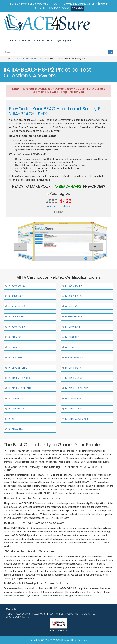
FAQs (50, 40)
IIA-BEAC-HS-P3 (16, 296)
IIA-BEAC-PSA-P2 (17, 317)
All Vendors (25, 40)
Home (13, 40)
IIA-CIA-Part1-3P (74, 368)
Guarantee (39, 40)
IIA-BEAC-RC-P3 (16, 327)
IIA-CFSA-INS (15, 337)
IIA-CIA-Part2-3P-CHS (19, 388)
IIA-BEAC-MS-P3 (16, 306)
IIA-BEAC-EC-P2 (16, 286)
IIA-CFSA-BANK (73, 327)
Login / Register (63, 40)
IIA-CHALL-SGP (16, 358)
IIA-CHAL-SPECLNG (18, 368)
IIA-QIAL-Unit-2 (73, 398)
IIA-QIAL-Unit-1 (16, 398)
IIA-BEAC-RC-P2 (74, 317)
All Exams (40, 614)
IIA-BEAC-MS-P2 (74, 296)
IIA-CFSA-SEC (72, 337)
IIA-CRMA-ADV (16, 429)
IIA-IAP (11, 419)
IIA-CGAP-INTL (15, 347)
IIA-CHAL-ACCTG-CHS (77, 419)
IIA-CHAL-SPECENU (75, 358)
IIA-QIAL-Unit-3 (16, 409)
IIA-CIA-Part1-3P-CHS (19, 378)
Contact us (56, 614)
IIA (16, 58)
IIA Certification (29, 58)
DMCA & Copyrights (17, 617)
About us (73, 614)
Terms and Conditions (59, 206)
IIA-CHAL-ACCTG (74, 409)
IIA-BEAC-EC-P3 (73, 286)
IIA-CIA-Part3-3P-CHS (77, 388)
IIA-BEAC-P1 (71, 306)
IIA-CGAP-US (72, 347)
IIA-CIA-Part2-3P (74, 378)
